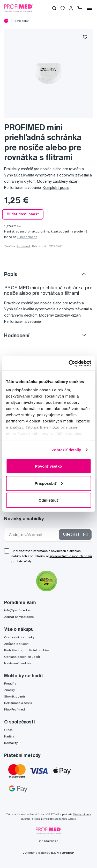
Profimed (23, 246)
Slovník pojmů (14, 696)
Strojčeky (21, 21)
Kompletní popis (56, 188)
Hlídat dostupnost (23, 214)
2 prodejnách (27, 237)
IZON (55, 853)
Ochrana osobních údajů (22, 657)
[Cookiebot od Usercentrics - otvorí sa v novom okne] (69, 363)
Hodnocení (17, 335)
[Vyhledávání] (54, 8)
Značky (9, 690)
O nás (8, 730)
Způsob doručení (17, 644)
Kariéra (9, 736)
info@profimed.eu (18, 610)
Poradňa (10, 683)
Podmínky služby (44, 819)
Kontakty (11, 743)
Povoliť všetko (49, 466)
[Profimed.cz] (19, 8)
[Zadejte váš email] (33, 535)
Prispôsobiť (49, 483)
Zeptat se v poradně (19, 617)
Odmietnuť (48, 500)
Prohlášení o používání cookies (27, 650)
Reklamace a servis (18, 703)
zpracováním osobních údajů (71, 556)
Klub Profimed (14, 709)
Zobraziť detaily (66, 450)
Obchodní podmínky (19, 637)
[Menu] (89, 8)
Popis (11, 274)
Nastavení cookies (18, 663)
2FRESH (68, 853)
